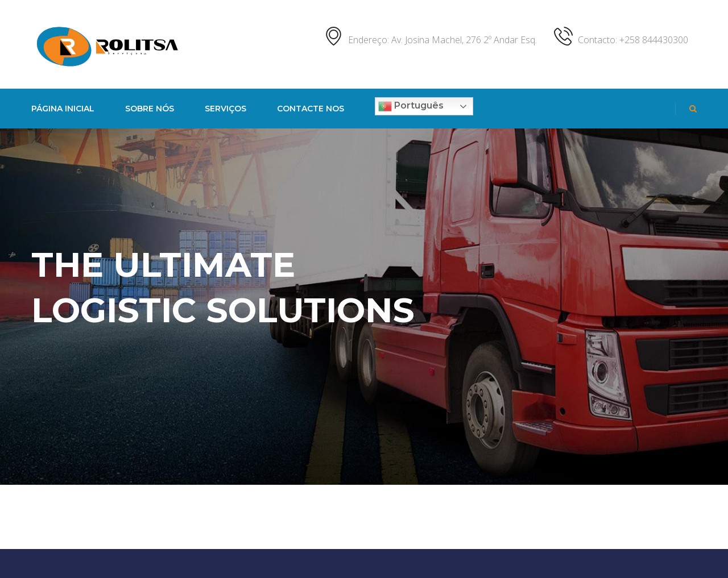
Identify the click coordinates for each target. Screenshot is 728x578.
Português (411, 106)
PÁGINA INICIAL (63, 109)
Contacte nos (311, 109)
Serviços (226, 109)
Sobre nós (150, 109)
